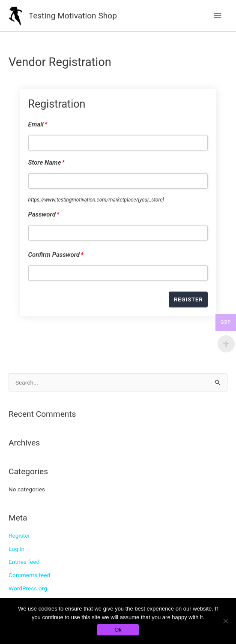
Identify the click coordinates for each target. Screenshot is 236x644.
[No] (225, 621)
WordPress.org (28, 588)
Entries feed (24, 562)
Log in (16, 549)
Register (19, 536)
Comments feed (29, 575)
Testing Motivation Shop (73, 16)
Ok (118, 630)
